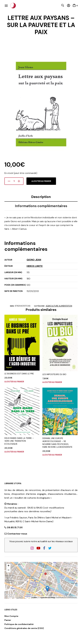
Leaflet (34, 598)
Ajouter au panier (41, 181)
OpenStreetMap (48, 598)
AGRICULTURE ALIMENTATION (59, 306)
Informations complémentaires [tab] (41, 206)
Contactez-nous (17, 534)
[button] (47, 589)
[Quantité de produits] (14, 181)
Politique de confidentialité (19, 624)
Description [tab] (41, 197)
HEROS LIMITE (35, 266)
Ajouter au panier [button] (14, 382)
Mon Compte (11, 616)
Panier (8, 620)
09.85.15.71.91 (14, 527)
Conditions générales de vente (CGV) (24, 628)
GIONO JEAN (34, 260)
